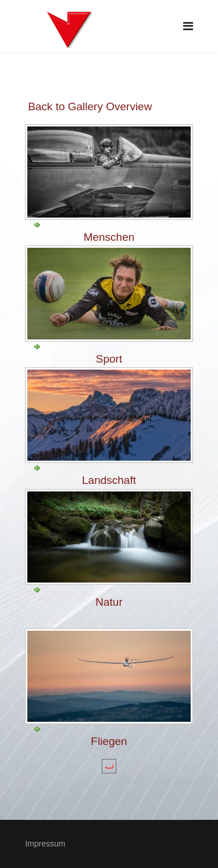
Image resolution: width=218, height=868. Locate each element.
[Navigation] (188, 26)
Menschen (109, 237)
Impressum (45, 844)
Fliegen (109, 741)
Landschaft (109, 480)
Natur (109, 602)
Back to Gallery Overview (90, 106)
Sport (109, 359)
